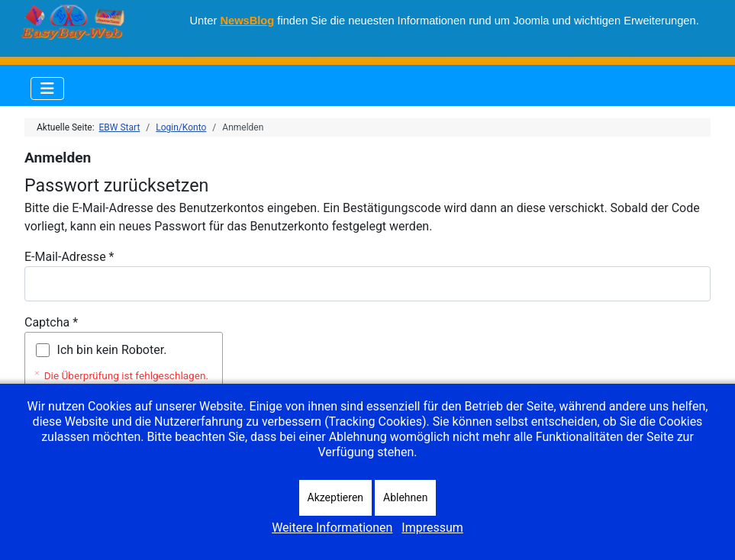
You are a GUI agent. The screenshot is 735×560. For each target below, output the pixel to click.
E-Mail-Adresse (69, 257)
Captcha (51, 322)
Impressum (432, 528)
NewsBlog (247, 21)
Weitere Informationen (332, 528)
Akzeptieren (336, 497)
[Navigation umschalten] (47, 89)
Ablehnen (405, 497)
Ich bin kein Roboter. (112, 350)
